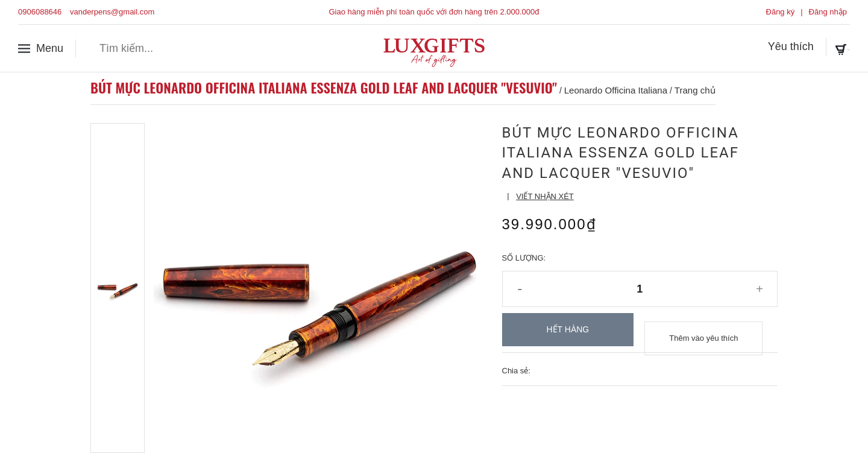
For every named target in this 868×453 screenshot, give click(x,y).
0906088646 (40, 12)
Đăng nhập (828, 12)
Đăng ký (781, 12)
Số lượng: (524, 258)
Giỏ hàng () (815, 48)
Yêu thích (736, 48)
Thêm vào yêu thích (703, 330)
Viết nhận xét (545, 196)
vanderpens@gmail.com (112, 12)
